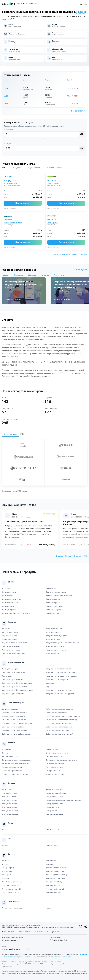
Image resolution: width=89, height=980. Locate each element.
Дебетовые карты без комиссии (14, 720)
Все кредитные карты (10, 669)
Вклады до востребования (56, 793)
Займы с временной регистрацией (59, 596)
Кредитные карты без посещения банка (17, 683)
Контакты (12, 932)
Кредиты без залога (53, 632)
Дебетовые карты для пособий (58, 730)
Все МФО (5, 845)
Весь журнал (82, 270)
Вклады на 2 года (53, 807)
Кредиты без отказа (9, 636)
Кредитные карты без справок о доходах (17, 690)
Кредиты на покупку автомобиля (14, 643)
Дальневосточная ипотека (12, 767)
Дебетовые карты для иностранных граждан (63, 716)
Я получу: (7, 144)
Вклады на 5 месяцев (10, 811)
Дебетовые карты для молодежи (14, 713)
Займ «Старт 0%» (54, 183)
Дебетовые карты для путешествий (59, 734)
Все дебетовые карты (10, 709)
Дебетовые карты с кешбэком (13, 727)
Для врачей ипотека (54, 771)
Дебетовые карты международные (59, 709)
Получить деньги (23, 203)
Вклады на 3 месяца (9, 804)
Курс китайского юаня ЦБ (12, 889)
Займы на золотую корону (56, 592)
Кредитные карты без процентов (14, 687)
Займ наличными (10, 183)
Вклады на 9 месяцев (54, 790)
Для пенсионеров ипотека (12, 771)
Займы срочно (51, 588)
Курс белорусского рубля (56, 878)
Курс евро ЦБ (7, 875)
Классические (7, 676)
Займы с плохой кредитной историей (16, 613)
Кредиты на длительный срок (57, 650)
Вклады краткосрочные (55, 804)
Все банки (66, 480)
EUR (27, 4)
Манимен (52, 181)
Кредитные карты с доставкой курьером (61, 676)
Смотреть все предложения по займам (70, 254)
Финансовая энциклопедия (12, 908)
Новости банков (13, 300)
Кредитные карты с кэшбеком (13, 672)
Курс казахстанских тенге (56, 871)
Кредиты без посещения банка (13, 654)
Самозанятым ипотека (55, 756)
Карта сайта (55, 932)
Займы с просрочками (54, 606)
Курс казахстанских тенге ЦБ (57, 868)
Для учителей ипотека (54, 767)
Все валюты (6, 861)
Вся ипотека (6, 749)
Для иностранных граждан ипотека (15, 774)
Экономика (18, 275)
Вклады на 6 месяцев (10, 814)
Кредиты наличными (10, 632)
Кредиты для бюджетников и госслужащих (62, 643)
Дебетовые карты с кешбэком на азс (16, 730)
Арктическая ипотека (10, 756)
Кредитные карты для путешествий (59, 669)
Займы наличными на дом (12, 599)
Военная (5, 753)
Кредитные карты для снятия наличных (61, 672)
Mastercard (50, 683)
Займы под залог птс (10, 603)
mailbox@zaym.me (10, 940)
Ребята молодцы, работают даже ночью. (25, 522)
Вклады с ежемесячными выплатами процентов (64, 800)
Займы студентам (53, 613)
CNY (35, 4)
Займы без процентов (54, 603)
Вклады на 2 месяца (9, 800)
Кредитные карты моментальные (59, 690)
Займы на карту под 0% (55, 610)
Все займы (6, 588)
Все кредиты (7, 629)
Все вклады (6, 790)
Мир (48, 687)
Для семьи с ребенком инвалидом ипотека (62, 760)
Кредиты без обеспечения (12, 646)
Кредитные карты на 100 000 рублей (60, 694)
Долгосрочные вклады (55, 797)
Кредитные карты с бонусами (13, 694)
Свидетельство (7, 964)
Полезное (45, 275)
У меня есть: (9, 129)
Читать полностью (12, 537)
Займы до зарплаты (9, 610)
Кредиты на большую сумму (57, 636)
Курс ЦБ (70, 80)
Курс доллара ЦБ (8, 868)
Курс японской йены (54, 893)
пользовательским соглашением (60, 957)
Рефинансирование (9, 639)
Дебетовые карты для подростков (59, 727)
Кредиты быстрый (53, 639)
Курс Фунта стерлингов (11, 885)
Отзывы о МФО (81, 556)
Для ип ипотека (52, 749)
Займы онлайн (7, 596)
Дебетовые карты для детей (57, 713)
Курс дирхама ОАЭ (53, 885)
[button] (81, 4)
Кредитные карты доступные (57, 680)
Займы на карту (8, 606)
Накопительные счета (54, 814)
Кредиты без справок (54, 629)
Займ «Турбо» (53, 223)
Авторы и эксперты (24, 932)
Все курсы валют (78, 111)
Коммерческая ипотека (55, 774)
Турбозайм (8, 220)
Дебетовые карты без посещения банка (17, 723)
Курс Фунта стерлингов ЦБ (12, 882)
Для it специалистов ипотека (57, 753)
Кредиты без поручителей (12, 650)
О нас (4, 932)
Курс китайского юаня (10, 893)
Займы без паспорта (54, 599)
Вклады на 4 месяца (9, 807)
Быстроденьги (10, 181)
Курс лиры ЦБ (51, 861)
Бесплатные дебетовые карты (13, 716)
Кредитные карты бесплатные (13, 680)
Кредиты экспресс (53, 654)
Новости (5, 275)
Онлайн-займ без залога (13, 223)
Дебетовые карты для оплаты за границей (62, 720)
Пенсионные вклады (10, 793)
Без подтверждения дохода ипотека (15, 764)
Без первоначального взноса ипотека (16, 760)
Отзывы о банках (64, 556)
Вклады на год (51, 811)
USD (19, 4)
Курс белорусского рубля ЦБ (57, 875)
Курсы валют (59, 275)
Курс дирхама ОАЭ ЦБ (54, 882)
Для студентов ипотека (55, 764)
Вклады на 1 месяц (9, 797)
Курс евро (6, 878)
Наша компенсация (41, 932)
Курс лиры (50, 864)
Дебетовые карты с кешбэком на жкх (16, 734)
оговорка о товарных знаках (52, 962)
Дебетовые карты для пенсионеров (59, 723)
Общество (32, 275)
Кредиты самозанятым (55, 646)
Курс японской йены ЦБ (55, 889)
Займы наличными (9, 592)
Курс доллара (7, 871)
